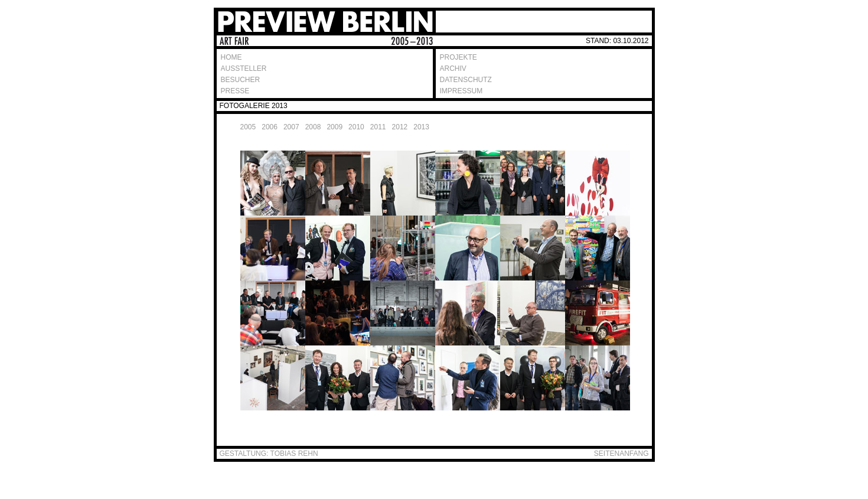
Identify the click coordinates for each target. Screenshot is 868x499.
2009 (335, 127)
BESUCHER (241, 80)
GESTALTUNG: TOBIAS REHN (269, 454)
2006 (270, 127)
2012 (400, 127)
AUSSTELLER (244, 69)
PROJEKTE (459, 57)
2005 (248, 127)
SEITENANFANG (621, 454)
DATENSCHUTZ (466, 80)
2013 (421, 127)
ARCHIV (453, 69)
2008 (313, 127)
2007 (291, 127)
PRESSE (235, 91)
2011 (378, 127)
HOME (231, 57)
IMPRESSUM (461, 91)
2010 (356, 127)
